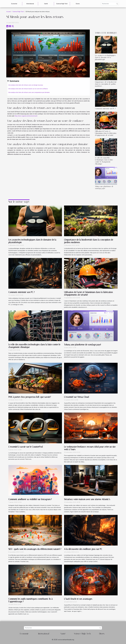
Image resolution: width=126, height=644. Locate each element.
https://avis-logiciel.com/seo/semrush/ (26, 116)
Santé (46, 4)
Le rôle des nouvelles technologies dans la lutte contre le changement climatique (104, 161)
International (30, 4)
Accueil (8, 12)
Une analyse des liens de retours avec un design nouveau (26, 85)
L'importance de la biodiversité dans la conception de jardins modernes (106, 84)
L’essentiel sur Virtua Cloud (77, 397)
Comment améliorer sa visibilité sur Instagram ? (30, 499)
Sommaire (14, 81)
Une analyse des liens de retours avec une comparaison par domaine (29, 92)
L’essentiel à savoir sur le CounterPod (26, 447)
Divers (78, 4)
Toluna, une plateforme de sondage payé (104, 187)
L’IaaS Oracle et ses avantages (78, 599)
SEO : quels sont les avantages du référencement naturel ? (35, 549)
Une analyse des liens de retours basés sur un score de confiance (28, 89)
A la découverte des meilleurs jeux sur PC (83, 549)
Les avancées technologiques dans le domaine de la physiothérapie (105, 57)
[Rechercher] (110, 4)
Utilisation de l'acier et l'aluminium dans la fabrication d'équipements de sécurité (106, 133)
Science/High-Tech (62, 4)
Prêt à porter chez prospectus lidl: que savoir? (30, 397)
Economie (14, 4)
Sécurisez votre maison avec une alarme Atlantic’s (87, 499)
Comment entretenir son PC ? (105, 109)
